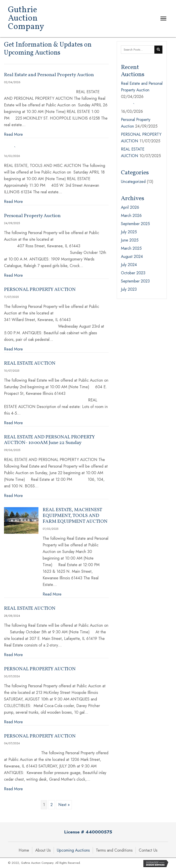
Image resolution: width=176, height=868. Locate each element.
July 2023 (129, 289)
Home (24, 850)
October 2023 (133, 273)
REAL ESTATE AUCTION (30, 363)
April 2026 (130, 207)
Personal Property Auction (32, 216)
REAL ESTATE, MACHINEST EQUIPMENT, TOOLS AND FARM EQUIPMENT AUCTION (75, 516)
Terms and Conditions (114, 850)
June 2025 (130, 240)
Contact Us (148, 850)
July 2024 (129, 265)
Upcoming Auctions (73, 850)
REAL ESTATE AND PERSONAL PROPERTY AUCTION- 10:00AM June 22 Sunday (49, 440)
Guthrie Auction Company (26, 18)
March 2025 (131, 248)
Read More (13, 134)
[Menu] (163, 19)
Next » (64, 805)
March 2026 (131, 216)
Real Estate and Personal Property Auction (49, 75)
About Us (43, 850)
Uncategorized (133, 182)
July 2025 (129, 232)
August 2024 (132, 257)
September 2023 (135, 281)
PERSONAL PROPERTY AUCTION (40, 290)
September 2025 (135, 224)
